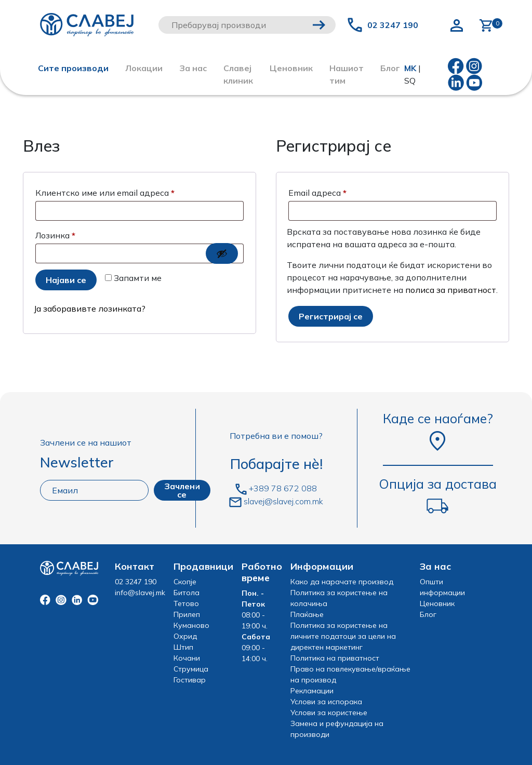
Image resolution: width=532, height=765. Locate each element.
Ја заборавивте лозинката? (90, 308)
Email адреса (348, 191)
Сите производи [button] (73, 68)
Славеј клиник (238, 74)
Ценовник (291, 68)
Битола (187, 593)
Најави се (66, 280)
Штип (183, 647)
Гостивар (190, 680)
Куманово (191, 625)
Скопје (185, 582)
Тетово (186, 603)
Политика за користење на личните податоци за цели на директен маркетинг (343, 636)
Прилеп (187, 614)
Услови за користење (329, 713)
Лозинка (86, 234)
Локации (144, 68)
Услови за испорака (326, 702)
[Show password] (222, 253)
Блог (428, 614)
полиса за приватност (451, 290)
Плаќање (307, 614)
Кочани (187, 658)
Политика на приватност (335, 658)
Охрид (185, 636)
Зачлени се (182, 490)
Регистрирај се (331, 316)
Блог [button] (390, 68)
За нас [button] (193, 68)
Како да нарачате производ (342, 582)
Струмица (191, 669)
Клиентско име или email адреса (136, 191)
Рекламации (312, 691)
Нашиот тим (347, 74)
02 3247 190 (393, 25)
